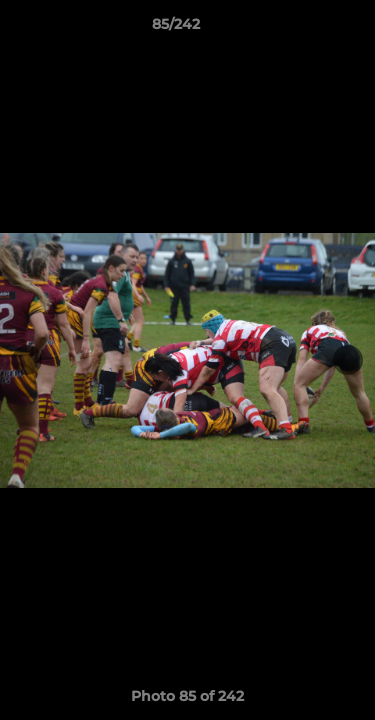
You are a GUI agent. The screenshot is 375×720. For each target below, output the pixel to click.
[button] (303, 29)
